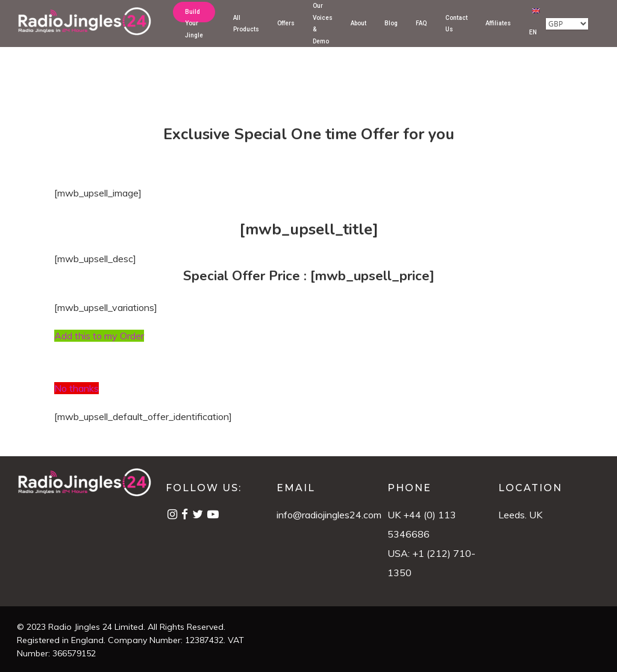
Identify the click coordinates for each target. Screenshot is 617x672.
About (359, 32)
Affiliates (498, 32)
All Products (246, 32)
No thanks (77, 388)
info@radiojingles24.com (329, 515)
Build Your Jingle (194, 33)
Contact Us (456, 32)
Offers (286, 32)
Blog (391, 32)
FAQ (421, 32)
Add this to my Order (99, 336)
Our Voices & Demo (323, 33)
